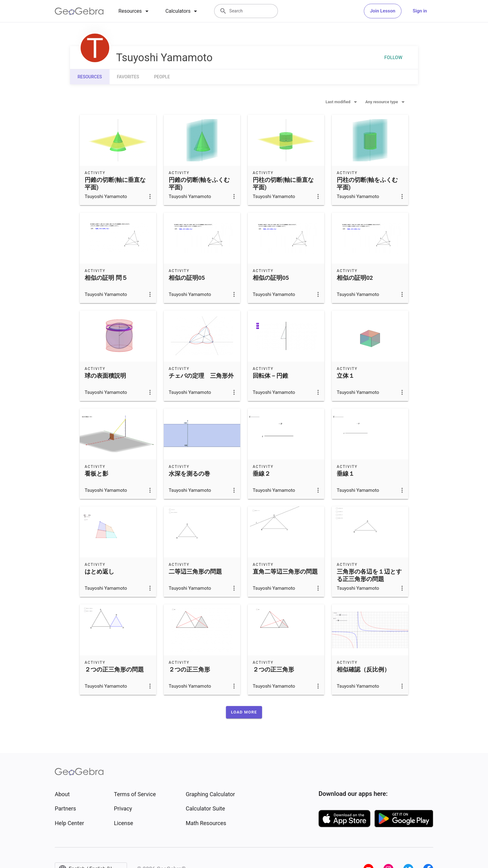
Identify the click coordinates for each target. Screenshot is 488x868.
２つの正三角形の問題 (114, 670)
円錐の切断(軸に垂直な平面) (115, 184)
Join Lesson (383, 11)
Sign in (420, 11)
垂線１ (346, 474)
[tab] (135, 11)
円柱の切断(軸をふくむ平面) (367, 184)
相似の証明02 (355, 278)
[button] (244, 712)
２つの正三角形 (189, 670)
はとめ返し (99, 572)
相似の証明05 (187, 278)
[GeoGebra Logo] (79, 11)
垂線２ (262, 474)
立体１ (346, 376)
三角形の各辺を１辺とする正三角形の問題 (369, 575)
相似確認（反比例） (363, 670)
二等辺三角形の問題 (195, 572)
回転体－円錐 (270, 376)
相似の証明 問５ (106, 278)
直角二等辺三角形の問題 (285, 572)
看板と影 (96, 474)
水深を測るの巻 (189, 474)
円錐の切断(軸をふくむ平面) (199, 184)
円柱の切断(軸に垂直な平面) (283, 184)
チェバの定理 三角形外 (201, 376)
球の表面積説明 (105, 376)
